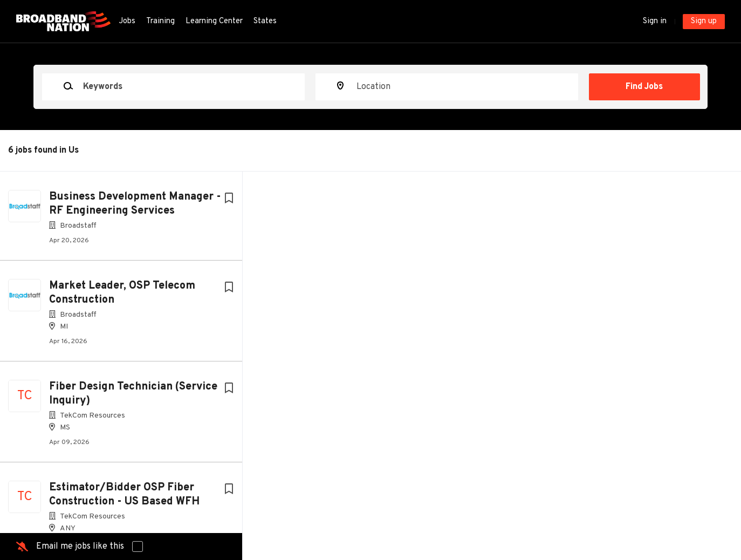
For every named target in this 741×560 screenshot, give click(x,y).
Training (160, 21)
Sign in (655, 21)
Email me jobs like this (80, 547)
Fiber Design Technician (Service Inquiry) (133, 394)
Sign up (704, 21)
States (265, 21)
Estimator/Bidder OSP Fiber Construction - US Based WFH (124, 495)
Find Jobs (644, 87)
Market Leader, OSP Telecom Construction (122, 293)
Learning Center (214, 21)
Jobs (127, 21)
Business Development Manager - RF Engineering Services (135, 204)
